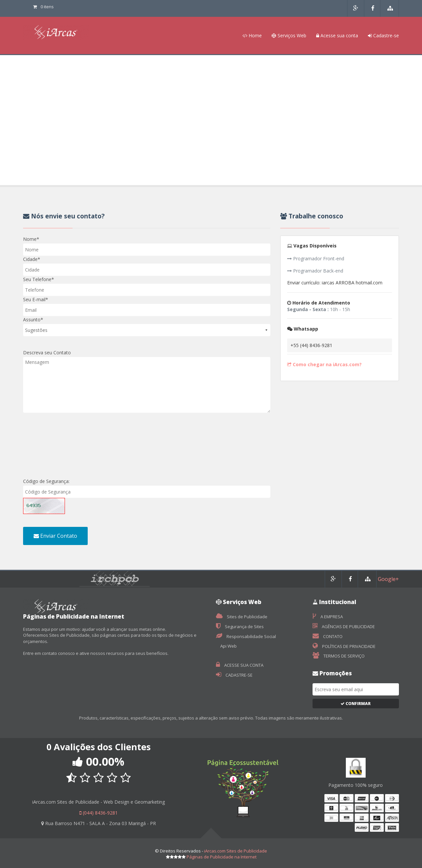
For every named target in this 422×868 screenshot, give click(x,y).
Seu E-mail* (36, 299)
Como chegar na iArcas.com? (324, 364)
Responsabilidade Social (246, 636)
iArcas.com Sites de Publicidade (236, 851)
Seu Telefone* (39, 279)
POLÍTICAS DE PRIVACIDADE (344, 646)
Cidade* (32, 259)
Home (252, 35)
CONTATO (328, 636)
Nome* (31, 239)
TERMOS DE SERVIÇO (339, 656)
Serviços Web (289, 35)
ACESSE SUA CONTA (240, 665)
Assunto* (33, 320)
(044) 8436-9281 (99, 813)
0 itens (43, 7)
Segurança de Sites (240, 627)
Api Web (228, 646)
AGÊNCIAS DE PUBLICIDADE (344, 627)
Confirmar (356, 704)
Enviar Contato (55, 536)
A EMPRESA (328, 617)
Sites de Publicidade (242, 617)
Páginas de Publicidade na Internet (222, 857)
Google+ (388, 579)
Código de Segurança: (46, 481)
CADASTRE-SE (234, 675)
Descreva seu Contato (47, 353)
